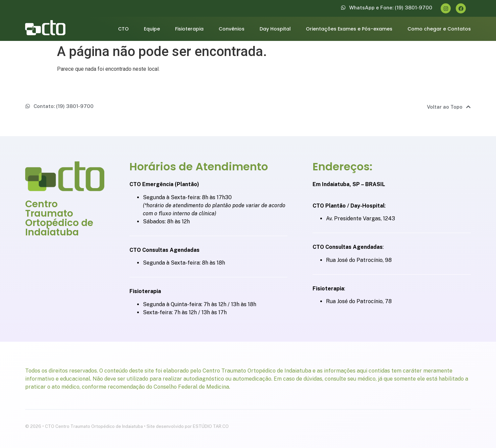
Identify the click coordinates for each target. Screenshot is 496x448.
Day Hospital (275, 29)
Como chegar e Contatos (439, 29)
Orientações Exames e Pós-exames (349, 29)
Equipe (152, 29)
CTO (123, 29)
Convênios (232, 29)
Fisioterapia (189, 29)
